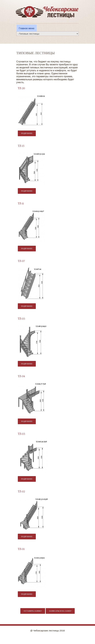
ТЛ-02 (21, 492)
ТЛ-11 (21, 204)
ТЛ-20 (21, 88)
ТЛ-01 (21, 549)
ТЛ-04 (21, 376)
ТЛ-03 (21, 434)
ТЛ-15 (21, 146)
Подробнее (28, 133)
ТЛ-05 (21, 319)
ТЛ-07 (21, 261)
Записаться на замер (60, 611)
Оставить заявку (33, 611)
